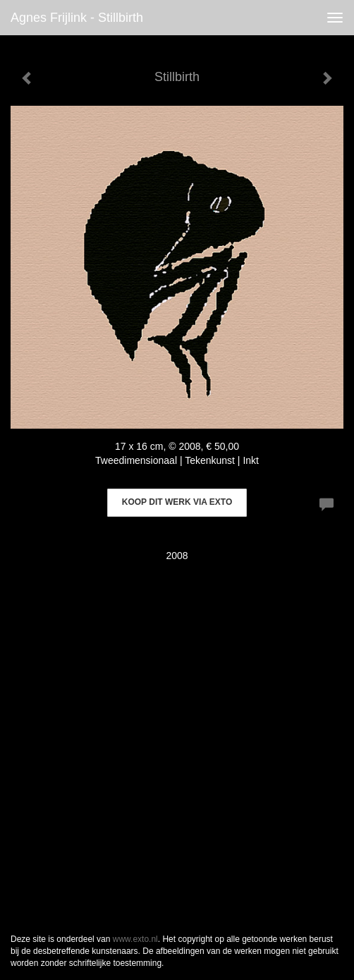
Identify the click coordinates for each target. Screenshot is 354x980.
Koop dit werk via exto (177, 502)
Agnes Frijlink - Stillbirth (77, 18)
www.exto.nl (135, 939)
